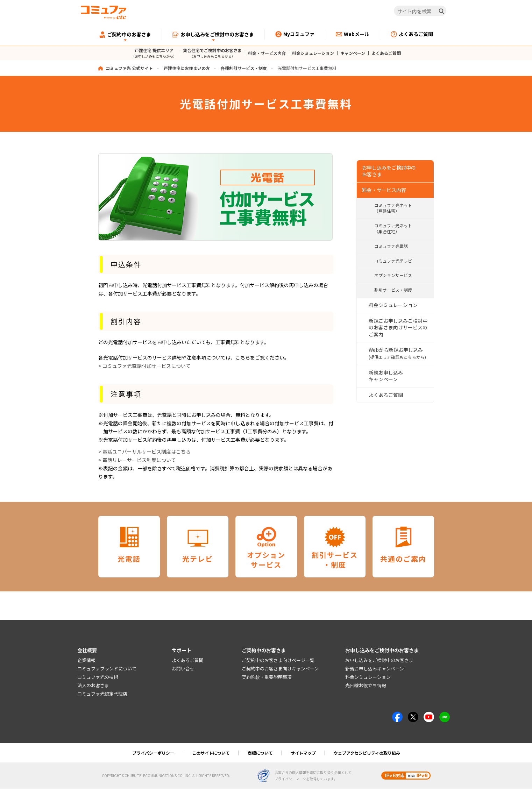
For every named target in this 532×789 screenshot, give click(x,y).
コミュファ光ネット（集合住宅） (393, 228)
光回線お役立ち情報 (366, 685)
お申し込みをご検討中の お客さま (389, 170)
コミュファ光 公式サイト (129, 68)
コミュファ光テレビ (393, 260)
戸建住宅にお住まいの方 (187, 68)
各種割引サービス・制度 (244, 68)
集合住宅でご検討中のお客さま (212, 53)
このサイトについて (211, 753)
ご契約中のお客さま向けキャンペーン (280, 669)
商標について (260, 753)
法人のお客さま (93, 685)
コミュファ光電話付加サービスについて (147, 366)
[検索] (441, 11)
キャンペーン (353, 53)
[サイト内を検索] (420, 11)
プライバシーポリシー (153, 753)
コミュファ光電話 (391, 245)
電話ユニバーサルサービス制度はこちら (147, 452)
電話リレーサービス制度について (139, 460)
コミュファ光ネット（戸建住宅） (393, 207)
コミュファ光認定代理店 (102, 694)
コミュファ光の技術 (98, 677)
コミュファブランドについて (107, 669)
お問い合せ (183, 669)
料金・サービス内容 (267, 53)
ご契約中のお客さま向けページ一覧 (278, 660)
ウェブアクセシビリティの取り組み (367, 753)
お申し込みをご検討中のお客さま (379, 660)
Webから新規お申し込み (397, 353)
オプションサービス (393, 275)
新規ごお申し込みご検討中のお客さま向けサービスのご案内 (398, 327)
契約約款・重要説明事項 (267, 677)
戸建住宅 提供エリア (154, 53)
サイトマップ (303, 753)
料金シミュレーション (313, 53)
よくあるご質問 (386, 53)
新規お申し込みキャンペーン (386, 375)
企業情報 (86, 660)
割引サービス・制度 (393, 289)
